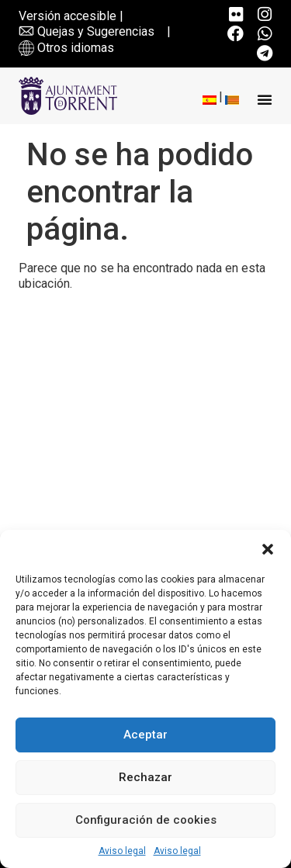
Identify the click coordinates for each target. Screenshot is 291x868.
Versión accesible (68, 16)
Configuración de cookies (146, 820)
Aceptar (145, 735)
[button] (268, 549)
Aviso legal (122, 851)
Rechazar (145, 777)
